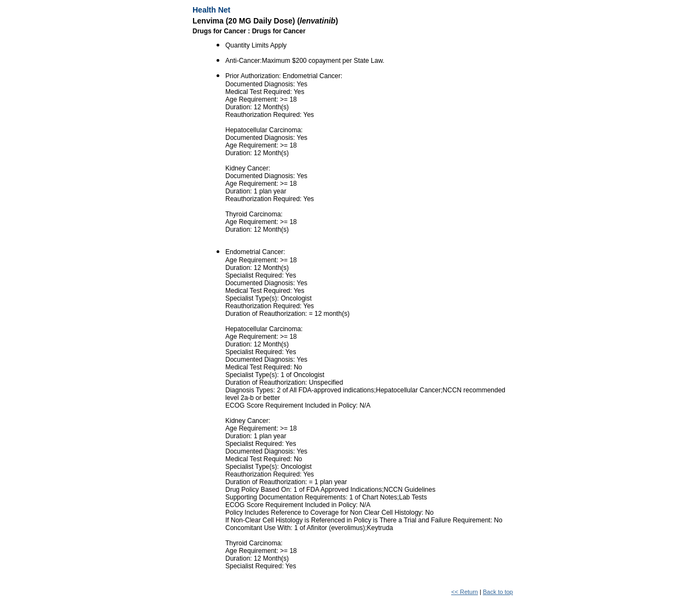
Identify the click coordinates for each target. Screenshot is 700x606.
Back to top (498, 592)
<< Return (465, 592)
